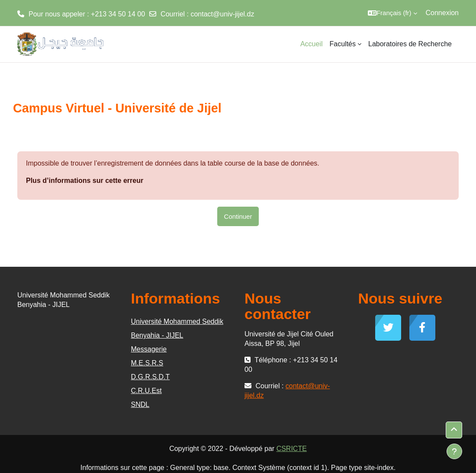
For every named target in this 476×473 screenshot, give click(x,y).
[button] (392, 13)
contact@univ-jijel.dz (222, 14)
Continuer (238, 216)
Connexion (442, 13)
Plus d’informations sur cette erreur (85, 181)
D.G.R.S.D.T (151, 377)
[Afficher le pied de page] (454, 451)
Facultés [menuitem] (343, 44)
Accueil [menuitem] (312, 44)
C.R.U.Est (146, 391)
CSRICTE (292, 449)
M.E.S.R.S (147, 363)
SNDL (140, 404)
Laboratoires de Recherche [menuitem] (410, 44)
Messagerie (149, 349)
